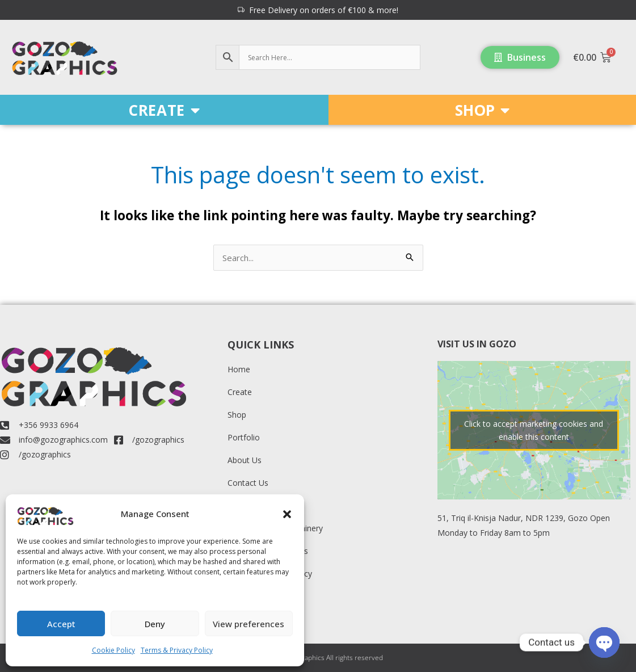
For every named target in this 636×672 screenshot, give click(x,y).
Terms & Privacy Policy (177, 650)
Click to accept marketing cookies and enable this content (534, 430)
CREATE (164, 110)
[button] (287, 514)
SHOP (482, 110)
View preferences (248, 624)
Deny (155, 624)
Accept (61, 624)
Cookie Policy (113, 650)
